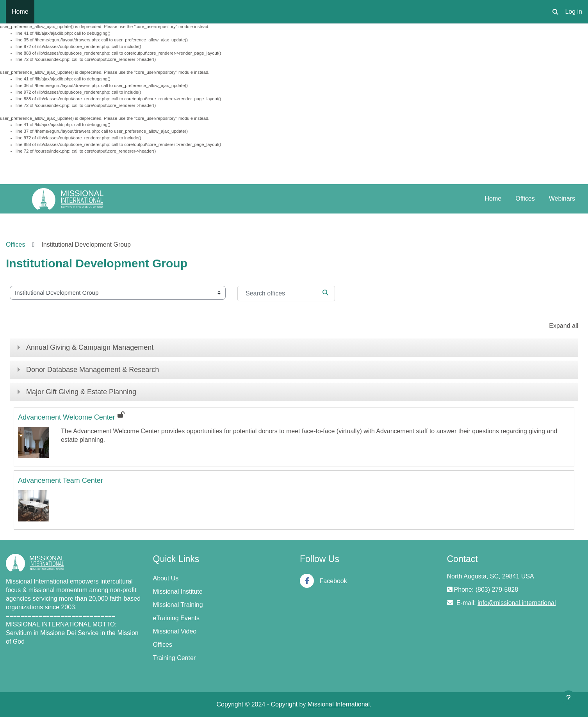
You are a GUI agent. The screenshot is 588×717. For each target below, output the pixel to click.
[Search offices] (286, 294)
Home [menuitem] (20, 12)
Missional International (339, 704)
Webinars (562, 198)
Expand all (564, 326)
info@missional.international (517, 603)
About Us (166, 578)
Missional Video (175, 631)
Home (493, 198)
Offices (525, 198)
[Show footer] (568, 697)
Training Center (175, 658)
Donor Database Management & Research (93, 370)
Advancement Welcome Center (67, 417)
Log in (574, 12)
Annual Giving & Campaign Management (90, 347)
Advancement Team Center (61, 480)
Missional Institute (178, 592)
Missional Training (178, 605)
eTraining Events (176, 618)
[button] (555, 12)
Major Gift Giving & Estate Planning (81, 392)
